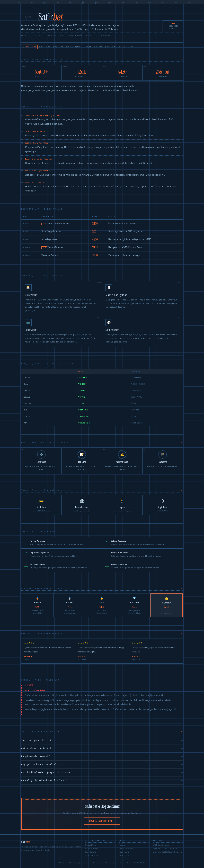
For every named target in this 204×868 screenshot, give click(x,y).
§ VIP (149, 47)
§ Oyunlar (68, 47)
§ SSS (161, 47)
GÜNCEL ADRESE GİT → (102, 822)
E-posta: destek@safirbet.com (168, 853)
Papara (122, 846)
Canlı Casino (91, 853)
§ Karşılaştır (87, 47)
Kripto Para (124, 856)
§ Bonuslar (51, 47)
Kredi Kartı (124, 853)
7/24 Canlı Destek (161, 846)
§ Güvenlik (135, 47)
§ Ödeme (119, 47)
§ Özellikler (31, 47)
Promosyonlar (92, 850)
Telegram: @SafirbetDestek (166, 850)
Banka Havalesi (126, 850)
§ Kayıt (105, 47)
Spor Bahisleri (91, 856)
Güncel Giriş (91, 846)
